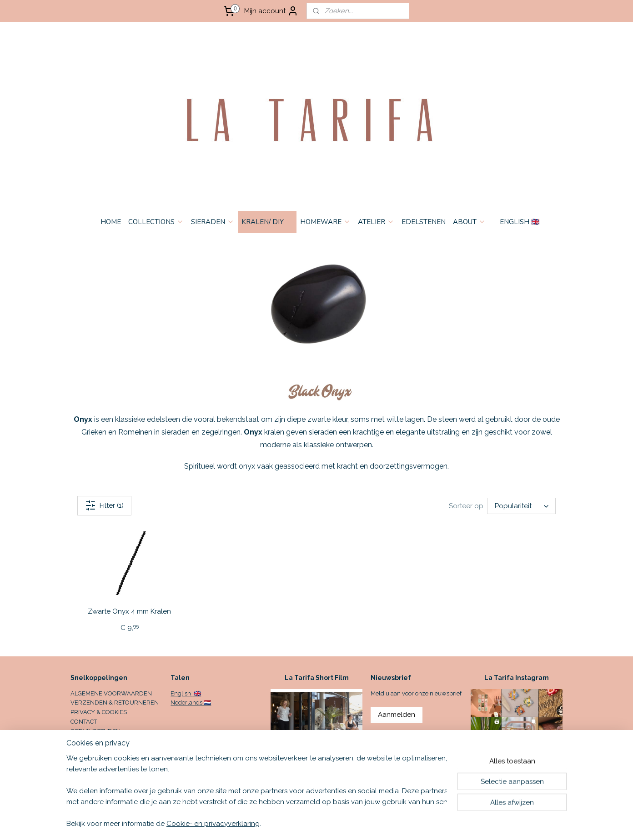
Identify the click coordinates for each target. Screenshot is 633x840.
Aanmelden (397, 715)
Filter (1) (104, 505)
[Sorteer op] (521, 506)
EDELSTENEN (424, 222)
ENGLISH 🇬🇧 (520, 222)
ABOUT (469, 222)
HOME (111, 222)
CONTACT (84, 722)
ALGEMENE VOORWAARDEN (111, 693)
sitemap (365, 823)
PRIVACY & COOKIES (99, 712)
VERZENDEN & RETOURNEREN (115, 702)
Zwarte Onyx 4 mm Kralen (129, 611)
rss (382, 823)
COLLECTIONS (156, 222)
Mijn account (271, 11)
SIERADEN (213, 222)
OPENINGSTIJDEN (95, 731)
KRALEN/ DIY (267, 222)
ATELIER (376, 222)
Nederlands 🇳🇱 (191, 702)
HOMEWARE (325, 222)
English (181, 693)
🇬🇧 (197, 693)
